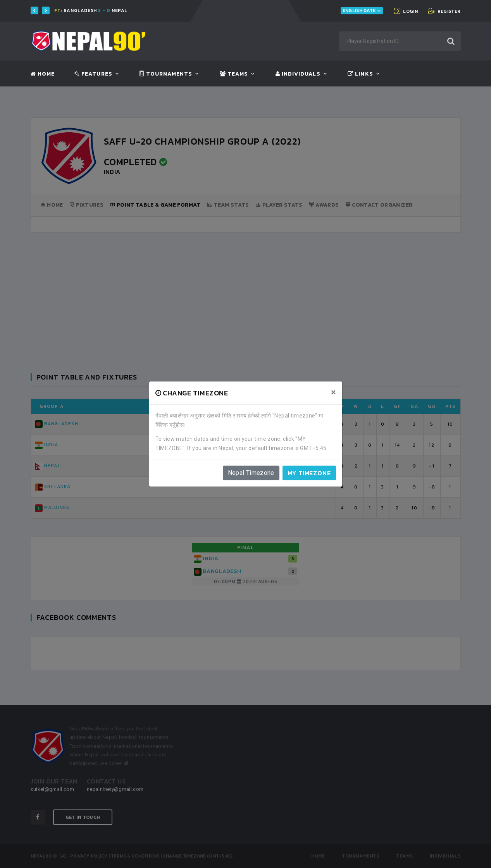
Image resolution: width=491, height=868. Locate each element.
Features (93, 74)
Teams (234, 74)
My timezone (309, 473)
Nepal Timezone (251, 473)
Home (43, 74)
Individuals (298, 74)
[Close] (333, 392)
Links (360, 74)
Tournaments (166, 74)
